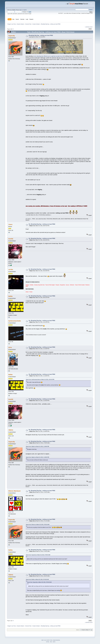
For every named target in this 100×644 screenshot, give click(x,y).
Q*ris (10, 347)
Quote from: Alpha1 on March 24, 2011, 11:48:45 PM (37, 446)
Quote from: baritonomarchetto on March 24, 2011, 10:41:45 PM (40, 379)
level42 (11, 239)
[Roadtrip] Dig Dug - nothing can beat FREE (41, 35)
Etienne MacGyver (15, 491)
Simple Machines (56, 640)
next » (91, 27)
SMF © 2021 (50, 640)
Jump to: (78, 630)
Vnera (10, 224)
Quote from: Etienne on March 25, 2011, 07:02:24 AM (38, 525)
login (20, 10)
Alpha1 (11, 430)
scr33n (11, 269)
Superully (12, 36)
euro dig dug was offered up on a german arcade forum (49, 56)
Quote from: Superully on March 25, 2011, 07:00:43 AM (38, 555)
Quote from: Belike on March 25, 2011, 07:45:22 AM (37, 579)
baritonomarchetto (15, 321)
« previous (87, 27)
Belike (11, 296)
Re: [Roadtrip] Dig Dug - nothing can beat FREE (42, 224)
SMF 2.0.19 (44, 640)
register (25, 10)
